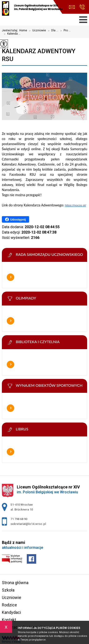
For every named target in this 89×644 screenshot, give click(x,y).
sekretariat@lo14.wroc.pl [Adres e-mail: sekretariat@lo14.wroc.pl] (28, 524)
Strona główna (15, 583)
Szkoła (8, 590)
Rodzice (9, 605)
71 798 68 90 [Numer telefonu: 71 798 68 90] (19, 519)
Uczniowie (36, 31)
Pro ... (64, 31)
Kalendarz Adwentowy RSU (39, 55)
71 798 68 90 (82, 7)
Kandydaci (11, 612)
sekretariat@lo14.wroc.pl (72, 7)
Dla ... (52, 31)
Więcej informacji (10, 277)
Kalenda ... (11, 34)
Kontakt (9, 620)
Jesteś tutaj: (11, 30)
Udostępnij (15, 219)
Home (23, 30)
